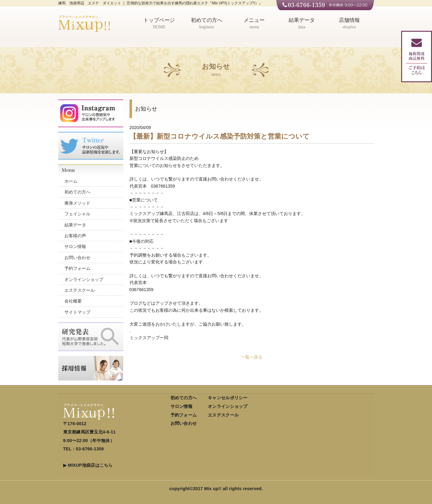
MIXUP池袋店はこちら (90, 465)
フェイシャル (77, 214)
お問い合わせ (77, 258)
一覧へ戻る (252, 357)
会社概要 (73, 301)
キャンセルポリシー (228, 398)
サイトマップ (77, 312)
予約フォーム (77, 268)
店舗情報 (349, 24)
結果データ (302, 24)
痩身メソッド (77, 203)
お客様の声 (75, 236)
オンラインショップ (84, 279)
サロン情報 (75, 246)
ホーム (71, 181)
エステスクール (80, 290)
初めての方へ (207, 24)
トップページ (159, 24)
